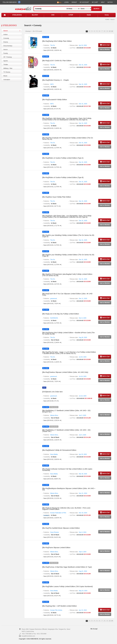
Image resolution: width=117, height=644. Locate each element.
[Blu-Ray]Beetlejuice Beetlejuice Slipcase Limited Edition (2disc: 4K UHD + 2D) (69, 489)
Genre (6, 31)
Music (5, 76)
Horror (6, 49)
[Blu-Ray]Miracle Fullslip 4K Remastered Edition (59, 450)
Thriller (6, 65)
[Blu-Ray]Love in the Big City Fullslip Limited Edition (61, 314)
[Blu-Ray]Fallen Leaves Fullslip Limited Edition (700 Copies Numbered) (67, 586)
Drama (6, 42)
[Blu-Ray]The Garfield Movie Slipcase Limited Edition (61, 528)
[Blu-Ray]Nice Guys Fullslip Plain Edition (57, 197)
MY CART (95, 2)
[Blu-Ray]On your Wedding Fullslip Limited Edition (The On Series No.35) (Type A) (68, 236)
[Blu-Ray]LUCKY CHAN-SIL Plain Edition (57, 61)
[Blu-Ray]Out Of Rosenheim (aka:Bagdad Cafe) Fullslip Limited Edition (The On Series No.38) (67, 275)
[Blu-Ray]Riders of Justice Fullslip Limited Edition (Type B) (63, 177)
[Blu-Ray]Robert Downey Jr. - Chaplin (56, 80)
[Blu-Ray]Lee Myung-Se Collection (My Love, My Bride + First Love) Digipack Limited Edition (66, 509)
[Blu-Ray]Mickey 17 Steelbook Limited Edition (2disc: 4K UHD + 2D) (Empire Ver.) (66, 411)
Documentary (8, 46)
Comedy (6, 38)
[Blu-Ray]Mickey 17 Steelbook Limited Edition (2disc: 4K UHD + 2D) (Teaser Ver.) (66, 431)
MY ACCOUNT (84, 2)
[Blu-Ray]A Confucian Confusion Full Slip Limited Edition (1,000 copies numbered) (67, 470)
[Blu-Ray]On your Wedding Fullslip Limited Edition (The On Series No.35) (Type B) (68, 255)
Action (5, 34)
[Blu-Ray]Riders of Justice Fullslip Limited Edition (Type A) (63, 158)
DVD (53, 15)
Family (6, 53)
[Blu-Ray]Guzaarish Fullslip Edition (55, 100)
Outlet (89, 15)
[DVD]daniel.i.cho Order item (52, 392)
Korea (107, 15)
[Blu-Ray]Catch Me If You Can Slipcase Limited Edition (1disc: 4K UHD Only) (67, 294)
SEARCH (96, 9)
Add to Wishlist (105, 49)
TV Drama (7, 72)
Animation (7, 80)
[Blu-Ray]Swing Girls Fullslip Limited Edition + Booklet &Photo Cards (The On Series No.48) (68, 333)
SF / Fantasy (8, 57)
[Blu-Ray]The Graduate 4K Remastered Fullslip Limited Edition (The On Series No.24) (68, 139)
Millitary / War (8, 68)
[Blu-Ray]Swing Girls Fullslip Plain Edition (57, 41)
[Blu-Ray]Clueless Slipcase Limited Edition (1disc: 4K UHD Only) (65, 372)
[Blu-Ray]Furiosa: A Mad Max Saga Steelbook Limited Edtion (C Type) (67, 567)
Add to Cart (105, 45)
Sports (6, 61)
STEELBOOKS (17, 15)
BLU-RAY (35, 15)
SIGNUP (74, 2)
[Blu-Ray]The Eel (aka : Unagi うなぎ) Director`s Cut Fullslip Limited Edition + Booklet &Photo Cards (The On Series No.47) (69, 353)
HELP (103, 2)
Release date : (78, 45)
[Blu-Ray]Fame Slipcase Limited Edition (56, 548)
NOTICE (110, 2)
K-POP (71, 15)
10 (110, 31)
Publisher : (49, 45)
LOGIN (66, 2)
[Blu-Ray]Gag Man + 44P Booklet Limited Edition (60, 606)
